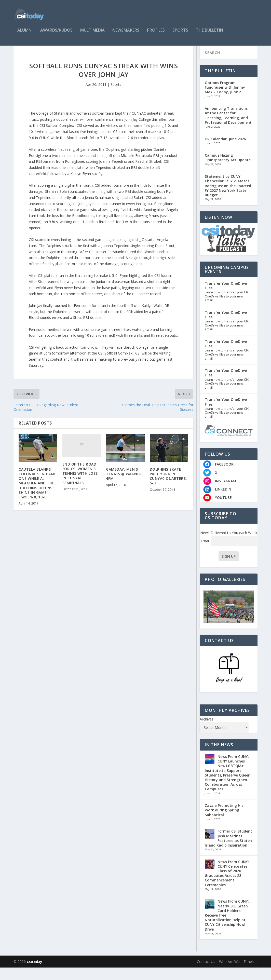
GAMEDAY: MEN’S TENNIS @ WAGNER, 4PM (124, 486)
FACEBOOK (224, 477)
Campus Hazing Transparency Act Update (228, 170)
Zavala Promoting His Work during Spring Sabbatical (224, 822)
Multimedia (92, 33)
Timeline (250, 974)
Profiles (156, 33)
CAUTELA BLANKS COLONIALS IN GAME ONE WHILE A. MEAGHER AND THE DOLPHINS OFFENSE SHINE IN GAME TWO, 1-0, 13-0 (38, 496)
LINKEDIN (223, 502)
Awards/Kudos (56, 33)
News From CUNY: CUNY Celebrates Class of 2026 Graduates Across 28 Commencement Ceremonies (227, 886)
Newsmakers (126, 33)
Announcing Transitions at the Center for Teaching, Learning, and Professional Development (228, 128)
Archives (207, 732)
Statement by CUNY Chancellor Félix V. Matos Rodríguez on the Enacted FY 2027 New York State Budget (228, 198)
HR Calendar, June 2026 (225, 151)
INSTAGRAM (226, 493)
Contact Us (206, 974)
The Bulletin (209, 33)
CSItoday (34, 974)
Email (229, 553)
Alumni (25, 33)
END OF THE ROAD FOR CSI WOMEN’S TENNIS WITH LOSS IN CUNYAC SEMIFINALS (80, 486)
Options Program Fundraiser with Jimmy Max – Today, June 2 (225, 100)
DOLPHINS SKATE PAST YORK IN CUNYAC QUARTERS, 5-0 (168, 489)
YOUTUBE (223, 510)
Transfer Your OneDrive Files (226, 298)
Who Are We (229, 974)
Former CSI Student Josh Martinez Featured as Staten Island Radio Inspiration (228, 851)
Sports (180, 33)
